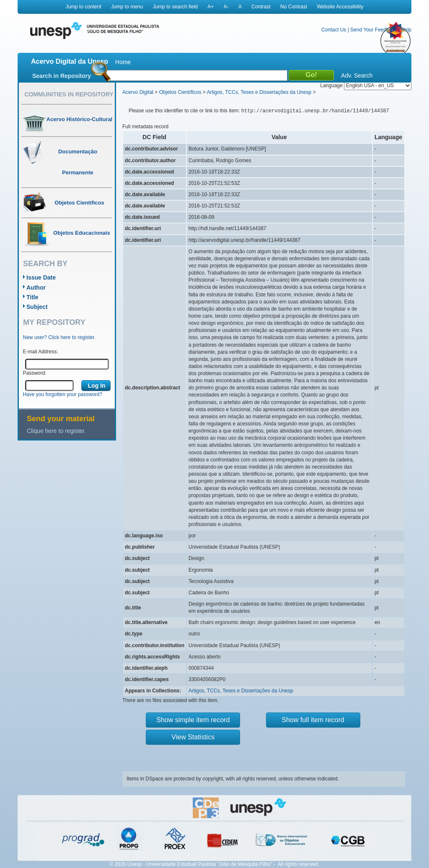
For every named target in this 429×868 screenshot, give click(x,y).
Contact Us (334, 30)
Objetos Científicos (180, 92)
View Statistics (193, 737)
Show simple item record (193, 720)
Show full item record (313, 720)
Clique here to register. (56, 431)
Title (32, 297)
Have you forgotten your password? (63, 394)
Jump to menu (127, 7)
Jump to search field (175, 7)
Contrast (261, 7)
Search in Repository (62, 76)
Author (36, 288)
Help (406, 30)
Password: (35, 373)
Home (123, 62)
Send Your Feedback (373, 30)
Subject (37, 307)
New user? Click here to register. (59, 337)
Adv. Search (357, 75)
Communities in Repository (69, 94)
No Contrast (294, 7)
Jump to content (83, 7)
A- (226, 7)
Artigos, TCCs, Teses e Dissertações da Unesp (259, 92)
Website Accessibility (340, 7)
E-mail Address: (41, 352)
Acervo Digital (138, 92)
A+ (211, 7)
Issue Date (41, 277)
